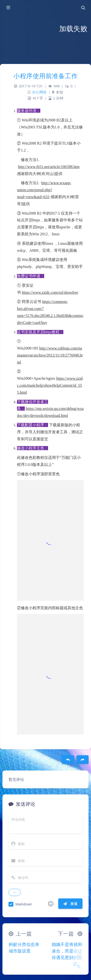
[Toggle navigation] (83, 8)
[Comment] (79, 954)
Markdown (24, 904)
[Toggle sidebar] (8, 8)
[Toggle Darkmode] (79, 966)
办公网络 (39, 92)
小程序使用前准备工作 (45, 76)
